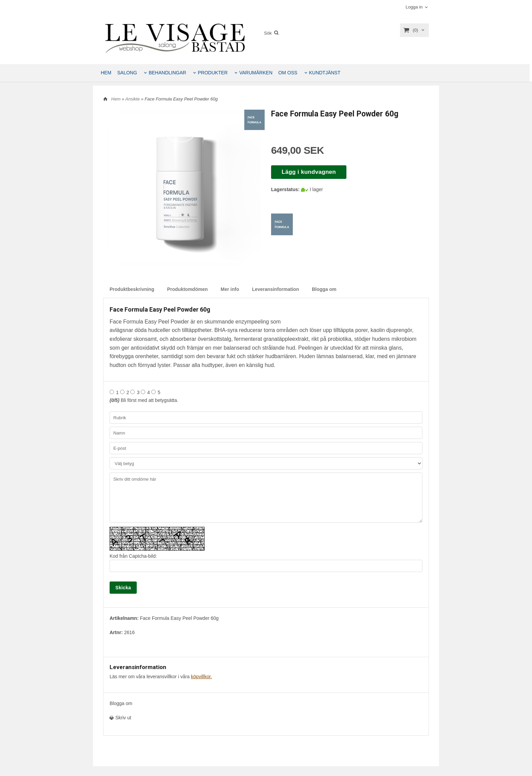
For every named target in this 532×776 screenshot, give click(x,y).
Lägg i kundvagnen (309, 172)
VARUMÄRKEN (256, 73)
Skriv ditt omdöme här (266, 498)
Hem (116, 99)
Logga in (414, 7)
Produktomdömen (187, 289)
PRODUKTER (213, 73)
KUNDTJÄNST (325, 73)
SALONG (127, 73)
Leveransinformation (275, 289)
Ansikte (133, 99)
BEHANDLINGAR (167, 73)
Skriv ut (120, 718)
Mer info (230, 289)
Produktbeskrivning (132, 289)
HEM (106, 73)
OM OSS (288, 73)
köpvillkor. (201, 677)
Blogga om (324, 289)
